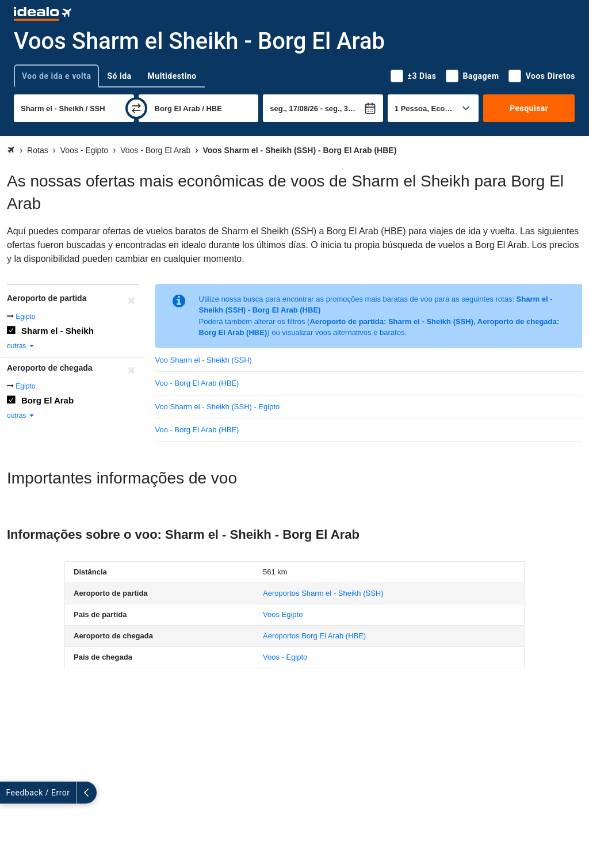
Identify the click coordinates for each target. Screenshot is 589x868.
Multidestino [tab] (172, 76)
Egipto (25, 317)
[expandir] (10, 793)
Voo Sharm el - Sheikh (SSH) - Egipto (218, 407)
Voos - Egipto (285, 657)
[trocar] (136, 108)
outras (21, 346)
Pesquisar (529, 108)
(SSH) (323, 593)
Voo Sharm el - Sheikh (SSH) (204, 360)
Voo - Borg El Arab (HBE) (197, 383)
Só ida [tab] (119, 76)
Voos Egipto (283, 614)
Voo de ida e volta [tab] (56, 76)
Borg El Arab (47, 400)
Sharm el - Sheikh (58, 331)
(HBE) (314, 636)
